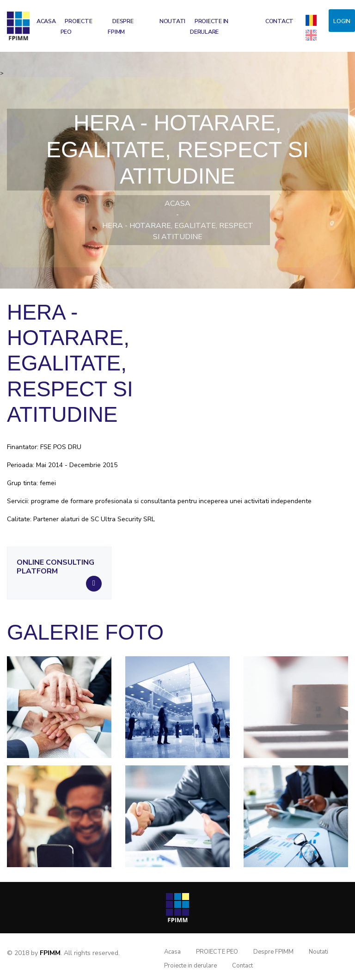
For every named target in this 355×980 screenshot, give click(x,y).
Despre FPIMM (120, 26)
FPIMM (50, 953)
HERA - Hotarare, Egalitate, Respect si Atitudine (178, 231)
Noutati (172, 21)
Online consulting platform (55, 567)
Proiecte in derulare (209, 26)
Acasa (46, 21)
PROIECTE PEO (77, 26)
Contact (279, 21)
